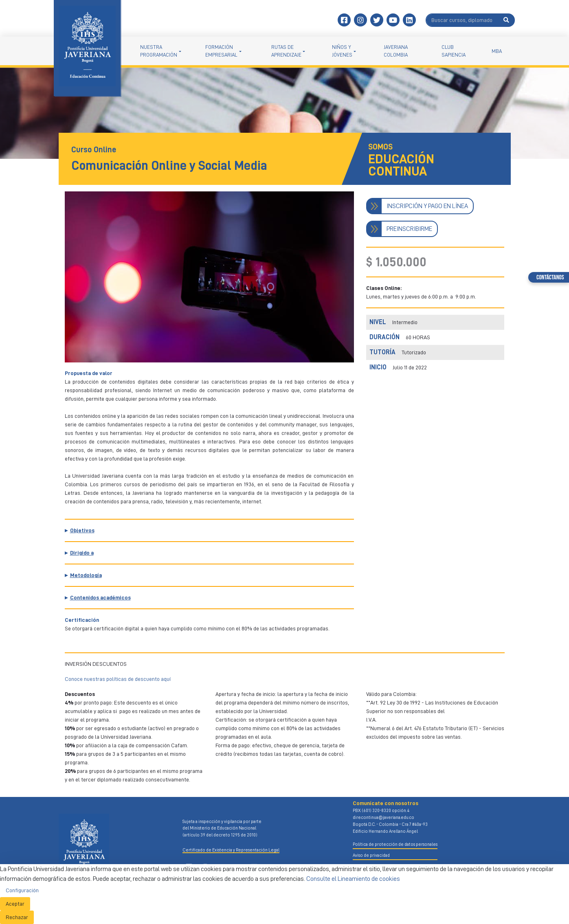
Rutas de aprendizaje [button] (286, 51)
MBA (497, 51)
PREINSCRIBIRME (409, 229)
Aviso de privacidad (371, 855)
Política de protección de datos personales (395, 844)
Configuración (22, 890)
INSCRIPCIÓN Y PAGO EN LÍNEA (427, 206)
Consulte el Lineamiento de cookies (353, 879)
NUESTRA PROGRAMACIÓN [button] (159, 51)
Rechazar (17, 917)
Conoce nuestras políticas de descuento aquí (118, 679)
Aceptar (15, 904)
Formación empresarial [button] (221, 51)
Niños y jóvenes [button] (342, 51)
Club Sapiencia (454, 51)
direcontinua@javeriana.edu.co (383, 818)
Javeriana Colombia (396, 51)
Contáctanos (550, 278)
